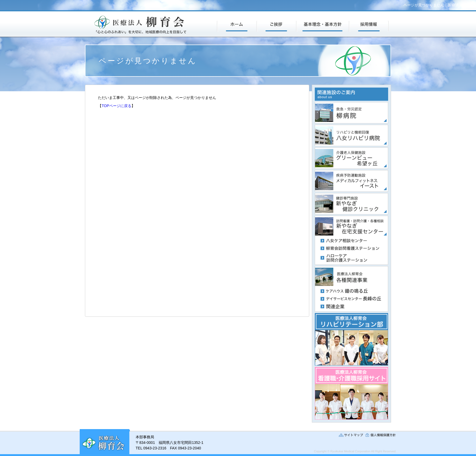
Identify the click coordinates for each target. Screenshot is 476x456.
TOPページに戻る (116, 106)
